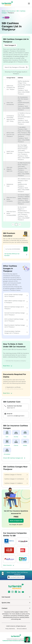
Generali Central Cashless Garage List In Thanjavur (16, 314)
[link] (13, 224)
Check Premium (26, 249)
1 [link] (16, 224)
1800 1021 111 (11, 408)
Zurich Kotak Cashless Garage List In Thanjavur (16, 295)
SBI (18, 11)
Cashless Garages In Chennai (16, 475)
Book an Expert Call (16, 521)
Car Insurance (11, 11)
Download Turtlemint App (16, 577)
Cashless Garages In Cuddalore (16, 483)
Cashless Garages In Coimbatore (16, 479)
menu (29, 4)
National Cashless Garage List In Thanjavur (16, 308)
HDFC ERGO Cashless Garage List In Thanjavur (16, 302)
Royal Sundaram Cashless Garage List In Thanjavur (16, 326)
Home (4, 11)
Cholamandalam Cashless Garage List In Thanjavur (16, 332)
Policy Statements (10, 629)
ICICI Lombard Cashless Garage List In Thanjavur (16, 320)
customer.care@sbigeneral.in (16, 416)
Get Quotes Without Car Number (16, 255)
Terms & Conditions (22, 629)
